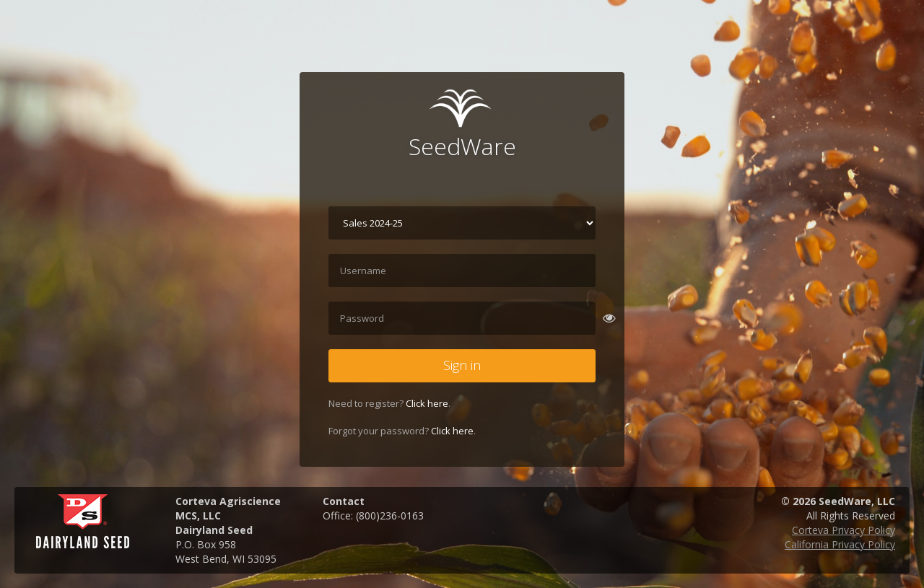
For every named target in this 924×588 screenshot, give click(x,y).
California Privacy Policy (840, 544)
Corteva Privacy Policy (844, 530)
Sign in (462, 365)
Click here (427, 403)
